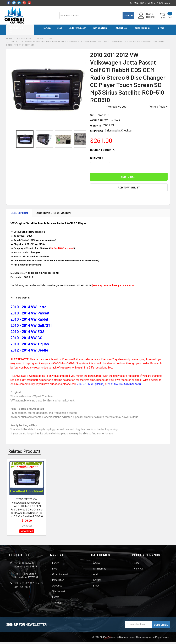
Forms (162, 30)
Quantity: (97, 160)
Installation (101, 30)
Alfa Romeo (100, 571)
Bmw (96, 588)
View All (138, 571)
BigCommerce (127, 639)
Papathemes (162, 639)
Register (148, 18)
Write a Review (159, 108)
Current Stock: (102, 152)
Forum (47, 30)
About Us (122, 30)
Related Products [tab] (24, 453)
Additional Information (54, 215)
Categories (16, 30)
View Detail (27, 533)
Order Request (78, 30)
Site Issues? (143, 30)
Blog (60, 30)
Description (19, 215)
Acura (96, 565)
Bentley (97, 582)
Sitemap (57, 605)
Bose (137, 565)
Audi (96, 576)
